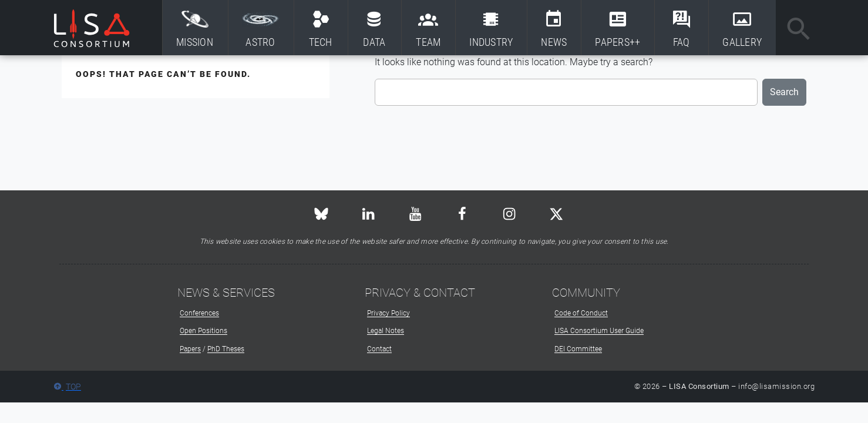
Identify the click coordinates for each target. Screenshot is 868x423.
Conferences (199, 313)
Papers (190, 349)
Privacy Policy (388, 313)
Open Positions (203, 331)
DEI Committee (578, 349)
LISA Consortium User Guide (599, 331)
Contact (379, 349)
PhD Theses (226, 349)
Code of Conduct (581, 313)
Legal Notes (386, 331)
